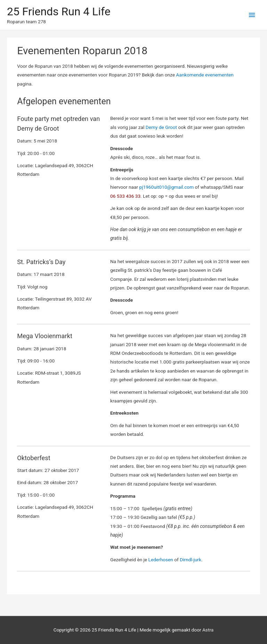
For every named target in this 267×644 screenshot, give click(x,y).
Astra (208, 630)
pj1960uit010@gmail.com (167, 187)
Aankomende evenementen (205, 75)
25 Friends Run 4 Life (59, 11)
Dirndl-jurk (191, 560)
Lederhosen (161, 560)
